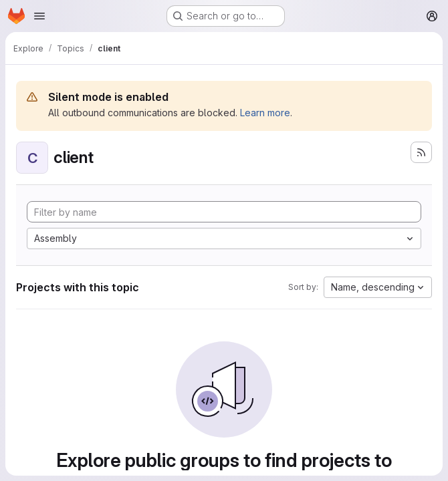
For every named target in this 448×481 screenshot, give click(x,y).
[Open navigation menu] (39, 16)
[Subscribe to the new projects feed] (421, 152)
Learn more (265, 113)
